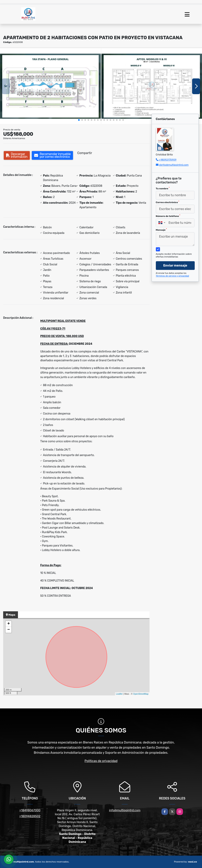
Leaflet (119, 694)
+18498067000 (30, 810)
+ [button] (9, 624)
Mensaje (161, 230)
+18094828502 (30, 816)
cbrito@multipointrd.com (174, 165)
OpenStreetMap (141, 694)
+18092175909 (168, 160)
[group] (50, 86)
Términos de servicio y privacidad (173, 276)
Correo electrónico (168, 202)
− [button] (9, 630)
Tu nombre (163, 188)
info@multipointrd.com (125, 810)
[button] (79, 120)
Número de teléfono (168, 216)
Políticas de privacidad (101, 761)
